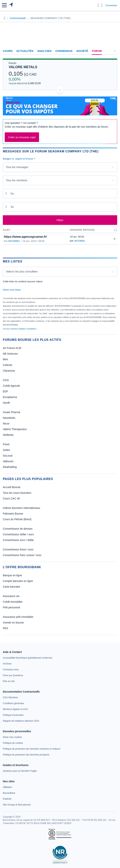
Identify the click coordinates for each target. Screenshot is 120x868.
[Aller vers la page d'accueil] (11, 5)
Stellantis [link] (8, 435)
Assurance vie (11, 596)
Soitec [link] (7, 450)
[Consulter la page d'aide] (102, 5)
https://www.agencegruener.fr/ (25, 237)
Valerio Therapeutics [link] (15, 429)
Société (82, 51)
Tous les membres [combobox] (17, 180)
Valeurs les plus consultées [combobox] (22, 272)
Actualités (25, 51)
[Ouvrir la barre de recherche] (98, 5)
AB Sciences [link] (10, 354)
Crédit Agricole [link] (11, 386)
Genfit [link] (6, 403)
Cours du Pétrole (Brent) (17, 519)
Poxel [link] (6, 444)
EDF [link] (5, 391)
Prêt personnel (11, 607)
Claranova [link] (9, 371)
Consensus (64, 51)
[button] (4, 5)
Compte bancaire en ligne (18, 581)
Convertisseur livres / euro (18, 549)
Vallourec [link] (8, 461)
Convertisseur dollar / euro (18, 534)
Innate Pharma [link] (12, 412)
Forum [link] (97, 51)
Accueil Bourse (12, 487)
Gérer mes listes (12, 290)
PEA (5, 628)
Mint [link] (5, 359)
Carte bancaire (12, 587)
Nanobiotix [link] (9, 418)
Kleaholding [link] (10, 467)
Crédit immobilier (13, 602)
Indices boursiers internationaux (22, 508)
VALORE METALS (23, 67)
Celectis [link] (8, 365)
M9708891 (14, 241)
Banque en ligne (12, 575)
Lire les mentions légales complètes (20, 329)
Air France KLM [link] (12, 348)
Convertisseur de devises (18, 529)
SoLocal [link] (8, 456)
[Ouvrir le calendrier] (6, 193)
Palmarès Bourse (13, 514)
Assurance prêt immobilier (18, 617)
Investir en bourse (13, 623)
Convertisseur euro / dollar (18, 540)
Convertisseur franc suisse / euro (22, 555)
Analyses (44, 51)
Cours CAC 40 (11, 498)
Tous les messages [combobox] (17, 167)
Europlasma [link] (10, 397)
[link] (27, 658)
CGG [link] (6, 380)
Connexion (111, 5)
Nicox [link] (6, 424)
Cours (8, 51)
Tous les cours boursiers (17, 493)
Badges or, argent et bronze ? (19, 159)
